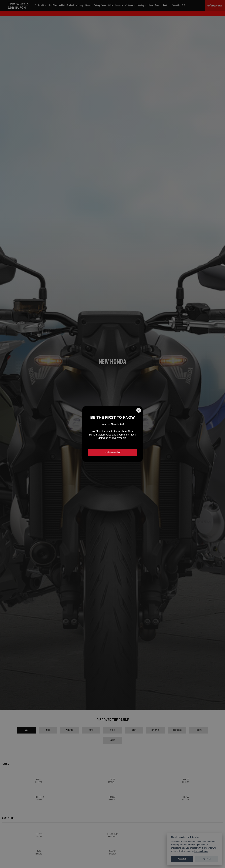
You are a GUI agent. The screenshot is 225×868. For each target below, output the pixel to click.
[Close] (139, 410)
